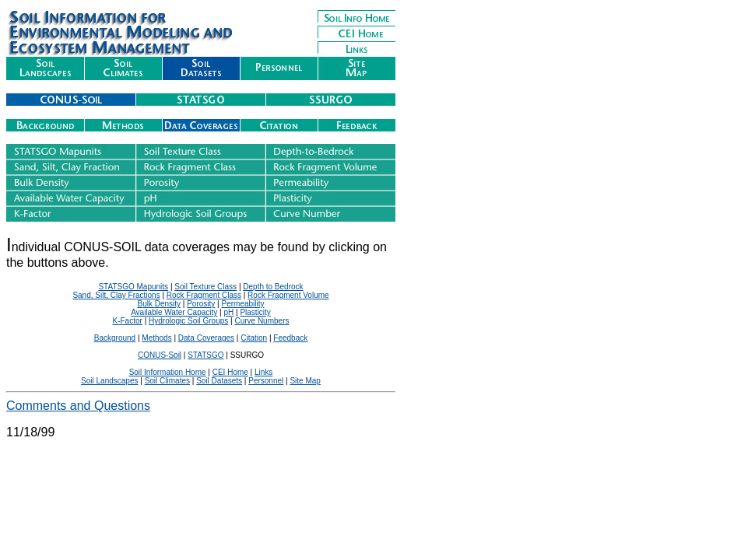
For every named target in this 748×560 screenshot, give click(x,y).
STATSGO (205, 355)
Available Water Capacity (174, 312)
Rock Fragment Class (204, 295)
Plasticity (255, 312)
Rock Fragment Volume (288, 295)
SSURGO (247, 355)
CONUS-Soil (160, 355)
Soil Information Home (168, 372)
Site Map (305, 381)
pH (228, 312)
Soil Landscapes (109, 381)
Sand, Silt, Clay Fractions (116, 295)
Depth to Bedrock (273, 287)
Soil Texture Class (205, 287)
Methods (156, 338)
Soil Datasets (219, 381)
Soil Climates (167, 381)
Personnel (266, 381)
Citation (254, 338)
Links (263, 372)
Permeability (242, 304)
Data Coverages (206, 338)
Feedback (290, 338)
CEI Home (230, 372)
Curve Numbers (262, 321)
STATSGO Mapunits (133, 287)
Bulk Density (159, 304)
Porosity (201, 304)
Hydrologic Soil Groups (188, 321)
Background (115, 338)
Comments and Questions (78, 406)
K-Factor (128, 321)
